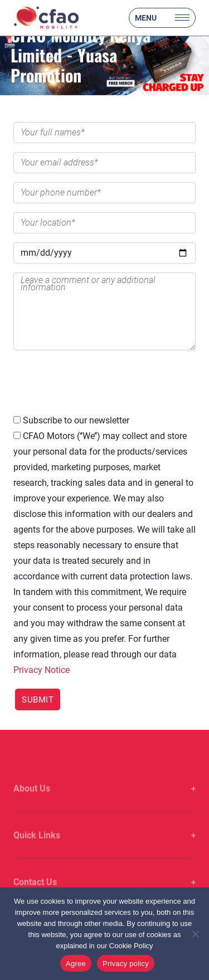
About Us (32, 799)
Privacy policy (126, 964)
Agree (76, 964)
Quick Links (37, 845)
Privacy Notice (42, 670)
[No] (195, 934)
